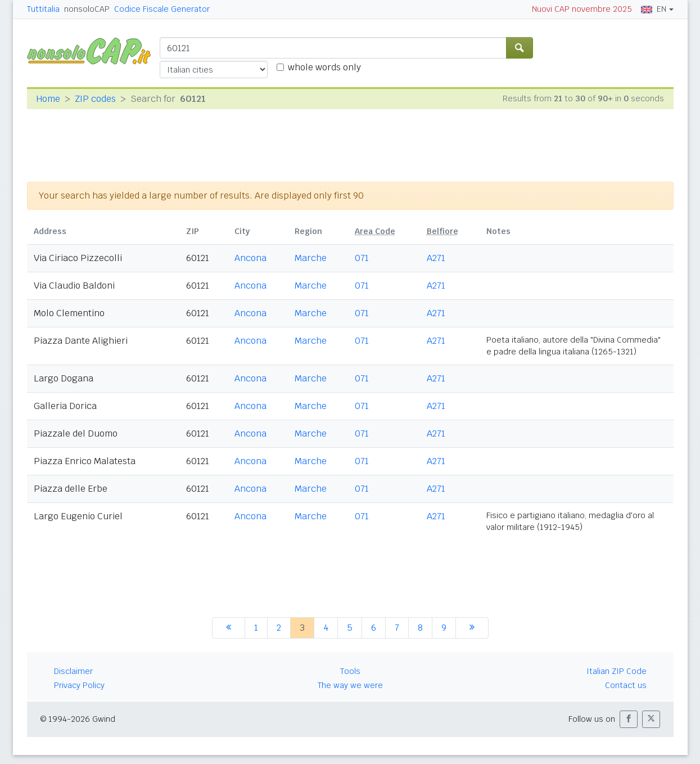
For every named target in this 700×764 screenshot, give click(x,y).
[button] (629, 719)
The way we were (350, 685)
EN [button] (654, 9)
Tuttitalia (43, 9)
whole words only (324, 67)
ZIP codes (95, 99)
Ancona (250, 258)
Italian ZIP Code (617, 671)
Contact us (626, 685)
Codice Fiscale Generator (162, 9)
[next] (472, 628)
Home (48, 99)
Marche (311, 258)
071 (362, 258)
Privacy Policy (79, 685)
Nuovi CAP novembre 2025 (582, 9)
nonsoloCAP (87, 9)
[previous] (229, 628)
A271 (436, 258)
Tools (350, 671)
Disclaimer (73, 671)
